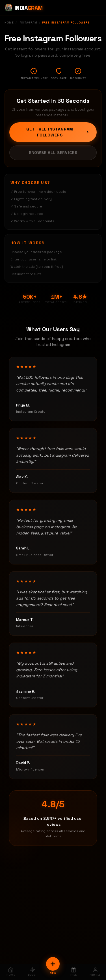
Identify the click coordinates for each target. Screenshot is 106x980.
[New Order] (53, 964)
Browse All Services (53, 153)
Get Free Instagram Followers (58, 132)
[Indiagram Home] (24, 8)
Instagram (28, 23)
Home (9, 23)
